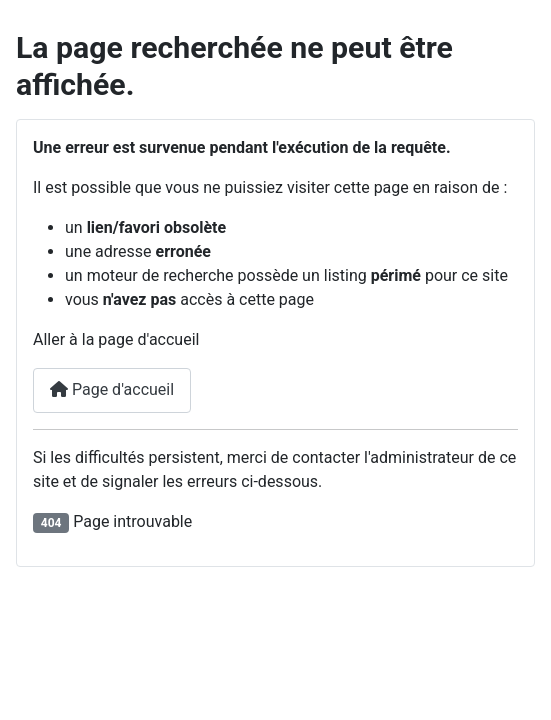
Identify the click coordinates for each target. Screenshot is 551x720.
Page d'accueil (112, 389)
